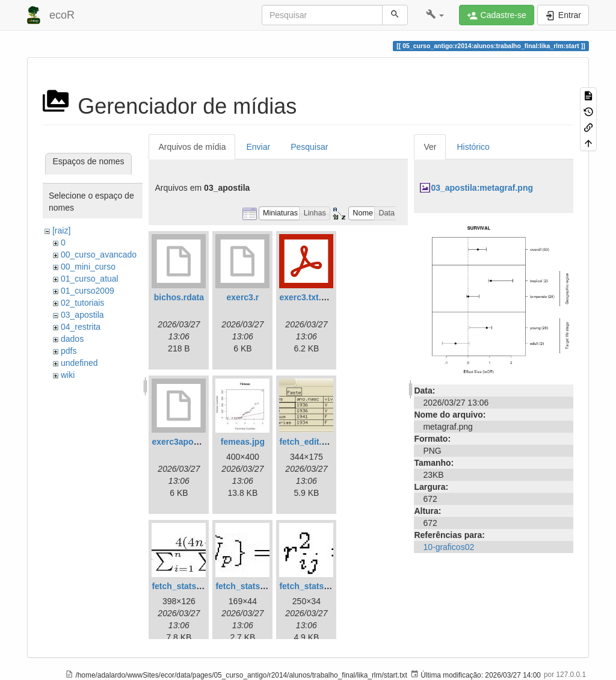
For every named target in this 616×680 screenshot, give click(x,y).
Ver (430, 147)
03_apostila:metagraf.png (482, 188)
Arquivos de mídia (192, 147)
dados (72, 339)
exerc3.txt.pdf (306, 297)
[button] (435, 15)
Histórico (473, 147)
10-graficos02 (448, 547)
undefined (79, 363)
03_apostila (82, 315)
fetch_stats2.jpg (248, 586)
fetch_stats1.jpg (184, 586)
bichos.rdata (179, 297)
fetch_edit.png (308, 442)
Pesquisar (309, 147)
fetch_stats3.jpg (311, 586)
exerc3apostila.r (184, 442)
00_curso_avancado (99, 255)
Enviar (258, 147)
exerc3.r (243, 297)
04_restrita (81, 327)
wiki (68, 375)
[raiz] (61, 230)
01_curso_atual (90, 279)
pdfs (69, 351)
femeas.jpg (243, 442)
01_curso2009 (88, 291)
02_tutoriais (82, 303)
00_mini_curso (88, 267)
